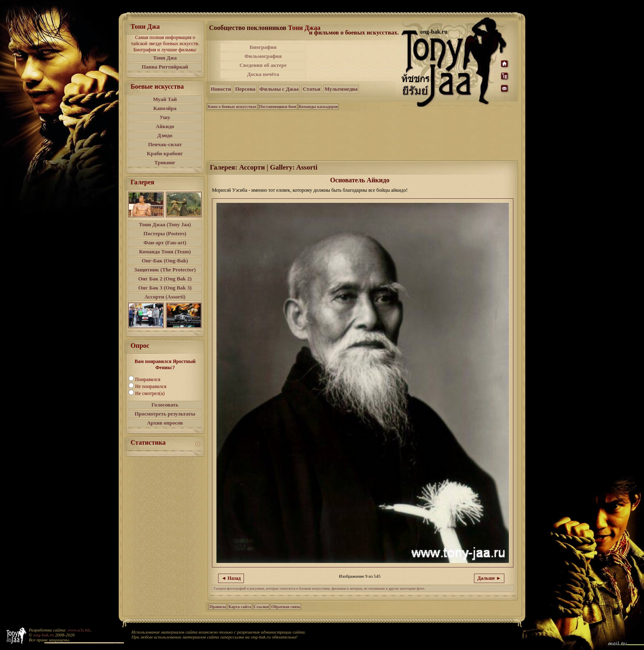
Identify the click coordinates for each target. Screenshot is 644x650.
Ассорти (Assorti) (165, 297)
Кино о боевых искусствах (232, 107)
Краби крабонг (165, 153)
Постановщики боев (278, 107)
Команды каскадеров (319, 107)
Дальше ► (489, 578)
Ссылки (261, 607)
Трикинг (165, 162)
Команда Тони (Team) (165, 252)
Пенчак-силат (165, 144)
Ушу (165, 117)
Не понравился (151, 386)
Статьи (312, 89)
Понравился (148, 379)
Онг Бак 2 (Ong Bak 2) (165, 279)
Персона (245, 89)
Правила (218, 607)
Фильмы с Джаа (279, 89)
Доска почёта (263, 74)
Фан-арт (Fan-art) (165, 242)
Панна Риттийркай (165, 67)
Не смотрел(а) (150, 393)
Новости (221, 89)
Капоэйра (165, 108)
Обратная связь (286, 607)
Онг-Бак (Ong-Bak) (165, 261)
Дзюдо (165, 135)
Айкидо (165, 126)
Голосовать (165, 405)
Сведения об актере (263, 65)
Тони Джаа (304, 28)
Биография (263, 47)
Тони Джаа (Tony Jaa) (165, 224)
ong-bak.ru (44, 635)
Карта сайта (240, 607)
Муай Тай (165, 99)
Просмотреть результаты (165, 414)
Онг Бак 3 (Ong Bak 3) (165, 288)
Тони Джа (165, 58)
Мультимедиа (341, 89)
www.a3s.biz (79, 630)
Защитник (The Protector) (165, 270)
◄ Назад (231, 578)
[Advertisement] (354, 61)
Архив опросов (165, 423)
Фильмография (263, 56)
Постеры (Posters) (165, 233)
